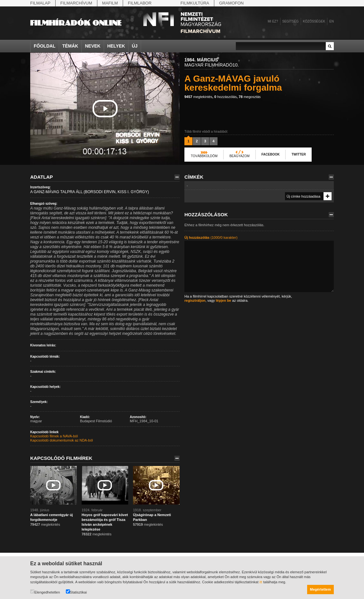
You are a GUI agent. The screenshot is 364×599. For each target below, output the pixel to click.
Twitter (298, 154)
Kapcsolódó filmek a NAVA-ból (54, 436)
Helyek (116, 46)
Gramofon (231, 3)
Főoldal (45, 46)
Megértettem (320, 589)
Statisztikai (76, 592)
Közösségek (314, 21)
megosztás (250, 97)
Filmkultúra (195, 3)
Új (135, 46)
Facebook (271, 154)
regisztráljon (195, 300)
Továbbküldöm (204, 156)
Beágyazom (240, 156)
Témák (70, 46)
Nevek (93, 46)
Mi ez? (273, 21)
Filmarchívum (76, 3)
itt (261, 582)
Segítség (291, 21)
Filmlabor (140, 3)
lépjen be (224, 300)
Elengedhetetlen (45, 592)
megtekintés (198, 97)
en (332, 21)
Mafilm (110, 3)
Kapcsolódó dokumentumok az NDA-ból (62, 440)
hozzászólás (226, 97)
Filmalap (40, 3)
